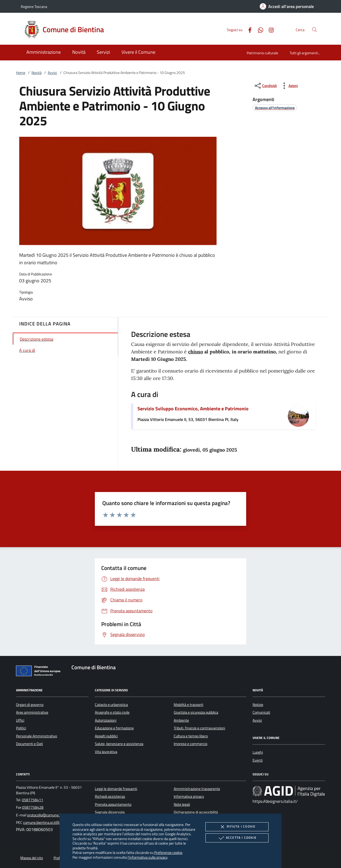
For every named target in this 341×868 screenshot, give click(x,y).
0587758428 (33, 807)
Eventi (258, 760)
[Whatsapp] (258, 29)
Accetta (237, 838)
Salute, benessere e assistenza (119, 744)
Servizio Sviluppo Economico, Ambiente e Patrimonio (193, 409)
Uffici (20, 720)
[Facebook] (248, 29)
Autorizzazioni (106, 720)
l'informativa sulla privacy (147, 857)
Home (21, 73)
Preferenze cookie (168, 852)
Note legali (182, 804)
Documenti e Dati (29, 744)
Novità (36, 73)
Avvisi (52, 73)
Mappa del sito (32, 858)
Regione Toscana (34, 7)
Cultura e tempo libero (191, 736)
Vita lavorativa (106, 752)
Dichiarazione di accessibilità (196, 812)
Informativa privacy (189, 796)
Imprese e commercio (190, 744)
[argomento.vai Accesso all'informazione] (275, 108)
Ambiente (181, 720)
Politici (21, 728)
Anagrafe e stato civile (112, 712)
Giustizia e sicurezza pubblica (196, 712)
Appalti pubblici (106, 736)
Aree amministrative (32, 712)
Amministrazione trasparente (197, 789)
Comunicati (261, 712)
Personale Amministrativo (36, 736)
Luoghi (258, 752)
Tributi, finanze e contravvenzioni (199, 728)
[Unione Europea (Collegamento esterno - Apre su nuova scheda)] (40, 672)
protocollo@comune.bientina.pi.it (53, 815)
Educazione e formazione (114, 728)
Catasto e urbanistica (111, 705)
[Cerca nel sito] (314, 30)
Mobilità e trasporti (188, 705)
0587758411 (33, 800)
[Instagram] (269, 29)
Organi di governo (30, 705)
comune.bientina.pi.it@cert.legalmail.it (53, 822)
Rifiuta (237, 827)
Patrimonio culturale (262, 53)
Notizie (258, 705)
